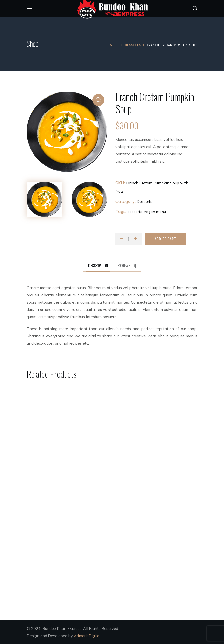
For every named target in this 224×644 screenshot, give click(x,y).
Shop (115, 45)
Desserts (133, 45)
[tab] (98, 266)
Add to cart (165, 238)
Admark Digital (87, 636)
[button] (195, 8)
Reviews (127, 266)
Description (98, 266)
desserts (135, 212)
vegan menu (155, 212)
